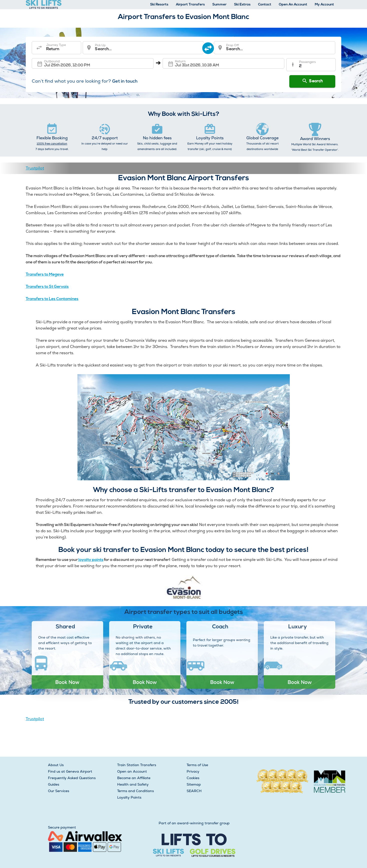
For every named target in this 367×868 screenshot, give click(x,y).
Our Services (59, 791)
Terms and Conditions (136, 791)
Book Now (67, 682)
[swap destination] (209, 48)
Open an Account (132, 771)
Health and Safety (133, 784)
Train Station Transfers (137, 765)
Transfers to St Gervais (47, 287)
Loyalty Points (129, 797)
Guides (54, 784)
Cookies (193, 778)
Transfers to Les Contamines (52, 299)
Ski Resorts (159, 5)
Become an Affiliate (134, 778)
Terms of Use (197, 765)
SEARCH (194, 791)
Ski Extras (242, 5)
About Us (56, 765)
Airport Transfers (190, 5)
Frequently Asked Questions (72, 778)
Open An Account (293, 5)
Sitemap (194, 784)
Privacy (193, 771)
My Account (324, 5)
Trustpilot (35, 168)
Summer (219, 5)
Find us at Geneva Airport (70, 771)
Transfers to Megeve (45, 275)
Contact (265, 5)
